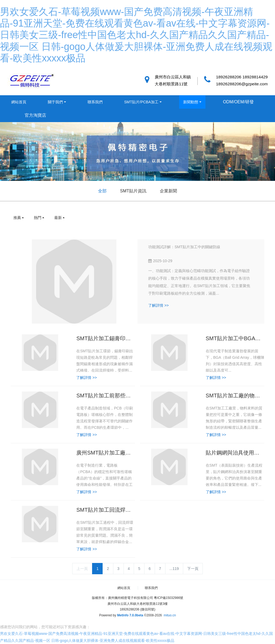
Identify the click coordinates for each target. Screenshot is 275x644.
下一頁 (193, 569)
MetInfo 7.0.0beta (130, 615)
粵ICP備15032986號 (169, 598)
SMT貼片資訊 (133, 191)
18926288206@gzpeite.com (242, 84)
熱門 (39, 218)
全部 (102, 191)
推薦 (19, 218)
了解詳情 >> (158, 305)
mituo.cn (170, 615)
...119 (174, 569)
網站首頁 (19, 102)
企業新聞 (168, 191)
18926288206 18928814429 (242, 77)
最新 (60, 218)
